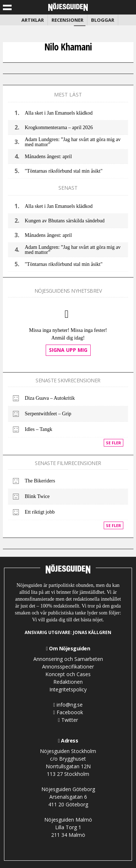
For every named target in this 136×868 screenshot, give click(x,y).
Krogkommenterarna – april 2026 (59, 127)
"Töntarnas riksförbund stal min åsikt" (63, 171)
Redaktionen (68, 682)
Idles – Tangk (38, 429)
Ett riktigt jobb (40, 512)
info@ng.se (68, 705)
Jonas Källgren (92, 632)
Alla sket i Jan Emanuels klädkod (59, 113)
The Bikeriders (40, 481)
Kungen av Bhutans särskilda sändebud (65, 221)
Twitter (68, 720)
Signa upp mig (68, 350)
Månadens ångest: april (48, 157)
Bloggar (103, 20)
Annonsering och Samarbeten (68, 659)
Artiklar (33, 20)
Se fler (114, 443)
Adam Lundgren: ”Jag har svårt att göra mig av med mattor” (73, 142)
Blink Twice (37, 496)
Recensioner (67, 20)
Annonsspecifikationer (68, 667)
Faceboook (68, 712)
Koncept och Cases (68, 674)
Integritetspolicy (68, 689)
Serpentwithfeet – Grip (48, 414)
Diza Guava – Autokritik (50, 398)
